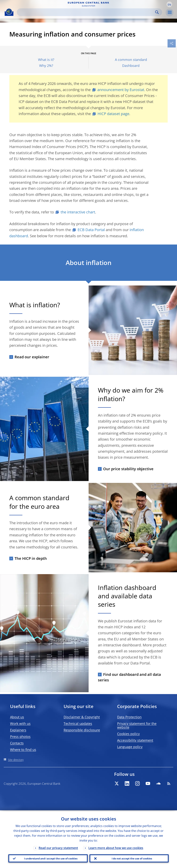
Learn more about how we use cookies (116, 847)
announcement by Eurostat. (121, 90)
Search (157, 12)
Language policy (130, 747)
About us (17, 717)
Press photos (20, 737)
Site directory (16, 760)
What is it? (46, 60)
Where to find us (23, 750)
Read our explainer (32, 357)
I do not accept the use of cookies (132, 858)
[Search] (86, 12)
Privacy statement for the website (137, 725)
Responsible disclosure (82, 730)
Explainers (18, 730)
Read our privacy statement (58, 847)
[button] (169, 4)
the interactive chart (78, 212)
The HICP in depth (31, 558)
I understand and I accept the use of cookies (51, 858)
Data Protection (129, 717)
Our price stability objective (128, 469)
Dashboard (131, 66)
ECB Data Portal (91, 230)
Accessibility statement (135, 740)
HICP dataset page (113, 114)
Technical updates (78, 723)
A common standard (131, 60)
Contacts (17, 743)
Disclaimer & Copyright (82, 717)
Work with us (20, 723)
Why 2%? (46, 66)
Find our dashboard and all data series (129, 677)
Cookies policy (128, 734)
